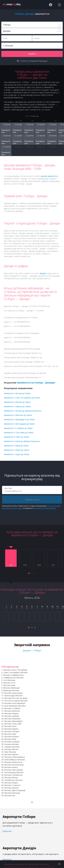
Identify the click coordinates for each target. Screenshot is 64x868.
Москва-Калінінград (14, 765)
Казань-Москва (12, 744)
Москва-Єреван (12, 716)
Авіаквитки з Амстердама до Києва (19, 424)
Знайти (32, 54)
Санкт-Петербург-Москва (15, 672)
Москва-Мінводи (11, 688)
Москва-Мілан (11, 777)
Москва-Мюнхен (12, 711)
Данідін (43, 273)
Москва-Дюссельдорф (15, 790)
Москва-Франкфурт (14, 721)
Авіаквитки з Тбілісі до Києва (17, 437)
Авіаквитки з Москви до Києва (17, 393)
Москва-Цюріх (11, 783)
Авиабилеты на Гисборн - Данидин (36, 383)
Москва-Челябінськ (13, 775)
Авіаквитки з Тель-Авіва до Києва (19, 433)
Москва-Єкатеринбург (15, 703)
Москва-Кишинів (12, 719)
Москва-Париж (11, 713)
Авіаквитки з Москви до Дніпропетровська (23, 411)
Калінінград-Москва (14, 772)
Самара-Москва (12, 747)
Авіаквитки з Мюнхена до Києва (18, 415)
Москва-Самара (12, 742)
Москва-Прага (11, 767)
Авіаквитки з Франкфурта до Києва (19, 419)
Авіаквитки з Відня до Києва (16, 446)
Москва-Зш (10, 795)
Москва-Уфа (10, 734)
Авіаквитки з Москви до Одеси (17, 402)
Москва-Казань (12, 737)
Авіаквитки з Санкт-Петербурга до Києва (22, 398)
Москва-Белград (12, 793)
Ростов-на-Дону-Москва (16, 701)
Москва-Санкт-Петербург (15, 670)
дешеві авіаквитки (49, 176)
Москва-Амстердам (14, 770)
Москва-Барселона (13, 762)
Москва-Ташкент (13, 785)
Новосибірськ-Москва (15, 760)
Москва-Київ (9, 685)
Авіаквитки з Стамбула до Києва (18, 428)
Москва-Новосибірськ (15, 757)
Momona (7, 860)
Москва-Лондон (12, 731)
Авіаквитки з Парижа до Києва (17, 406)
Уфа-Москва (10, 752)
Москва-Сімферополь (13, 675)
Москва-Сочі (9, 683)
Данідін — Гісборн (32, 650)
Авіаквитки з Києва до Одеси (17, 450)
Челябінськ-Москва (13, 780)
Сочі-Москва (9, 680)
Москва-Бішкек (11, 788)
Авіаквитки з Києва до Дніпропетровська (22, 441)
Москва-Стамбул (12, 708)
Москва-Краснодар (13, 693)
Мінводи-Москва (11, 690)
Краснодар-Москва (13, 696)
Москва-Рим (10, 739)
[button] (29, 573)
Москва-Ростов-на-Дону (16, 698)
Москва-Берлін (11, 754)
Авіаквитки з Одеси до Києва (17, 454)
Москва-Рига (10, 726)
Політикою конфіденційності (45, 508)
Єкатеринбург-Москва (15, 706)
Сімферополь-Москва (13, 678)
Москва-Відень (11, 729)
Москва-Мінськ (11, 749)
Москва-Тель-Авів (13, 724)
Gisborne (7, 831)
